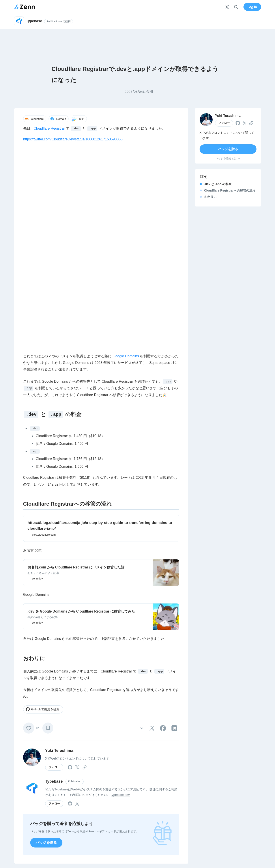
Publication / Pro (125, 824)
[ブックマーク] (48, 522)
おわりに (210, 197)
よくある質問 (123, 831)
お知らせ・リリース (77, 824)
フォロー (54, 561)
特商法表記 (224, 824)
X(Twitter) (172, 808)
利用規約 (223, 808)
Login (101, 752)
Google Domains (126, 150)
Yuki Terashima (59, 544)
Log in (252, 7)
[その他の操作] (142, 522)
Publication (75, 575)
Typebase (54, 575)
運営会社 (69, 816)
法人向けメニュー (126, 816)
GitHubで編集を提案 (43, 503)
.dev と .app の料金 (218, 184)
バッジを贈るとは (228, 158)
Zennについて (72, 808)
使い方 (119, 808)
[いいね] (29, 522)
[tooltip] (152, 522)
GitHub (170, 816)
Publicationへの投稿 (59, 21)
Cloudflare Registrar (49, 128)
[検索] (236, 7)
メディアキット (176, 824)
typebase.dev (120, 589)
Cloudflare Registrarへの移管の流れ (230, 190)
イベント (69, 831)
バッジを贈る (46, 636)
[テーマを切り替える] (227, 7)
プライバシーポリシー (232, 816)
